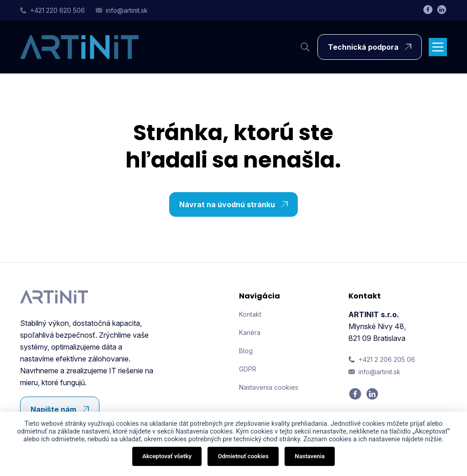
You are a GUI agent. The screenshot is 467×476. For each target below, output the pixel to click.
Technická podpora (372, 47)
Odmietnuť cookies (243, 456)
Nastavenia (310, 456)
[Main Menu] (438, 47)
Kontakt (250, 314)
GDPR (248, 369)
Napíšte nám (62, 409)
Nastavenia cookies (269, 387)
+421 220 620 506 (52, 10)
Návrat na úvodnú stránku (236, 204)
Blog (246, 351)
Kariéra (250, 332)
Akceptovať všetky (167, 456)
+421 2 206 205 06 (382, 359)
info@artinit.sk (122, 10)
